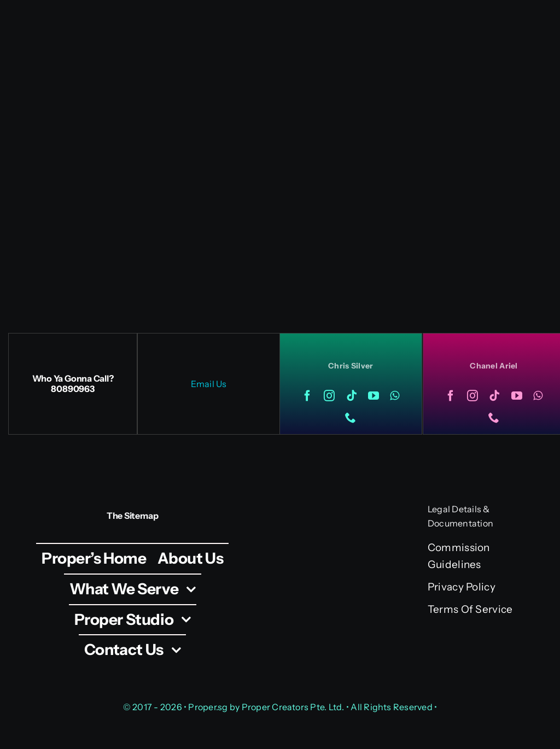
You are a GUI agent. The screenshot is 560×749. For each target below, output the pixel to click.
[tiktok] (352, 396)
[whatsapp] (395, 396)
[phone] (351, 418)
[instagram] (329, 396)
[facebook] (307, 396)
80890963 (72, 389)
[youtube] (374, 396)
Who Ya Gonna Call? (73, 378)
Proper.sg (209, 707)
